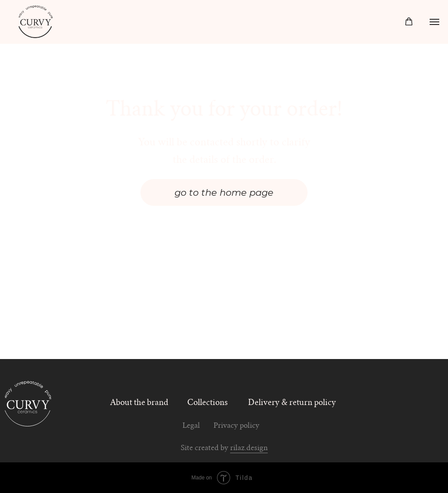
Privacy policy (236, 426)
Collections (208, 403)
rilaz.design (249, 449)
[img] (28, 403)
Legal (191, 426)
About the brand (139, 403)
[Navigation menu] (434, 22)
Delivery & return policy (292, 403)
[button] (409, 22)
